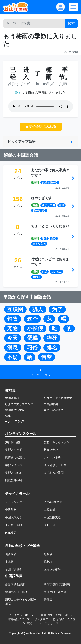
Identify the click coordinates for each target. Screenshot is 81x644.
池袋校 (48, 554)
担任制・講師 (14, 442)
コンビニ (56, 272)
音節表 (48, 600)
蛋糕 (32, 338)
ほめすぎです (41, 198)
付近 (44, 272)
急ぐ (54, 238)
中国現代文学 (14, 517)
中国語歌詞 (51, 404)
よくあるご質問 (54, 473)
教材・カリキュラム (56, 442)
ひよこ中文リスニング (19, 404)
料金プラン (51, 450)
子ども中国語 (14, 525)
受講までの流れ (15, 458)
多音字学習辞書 (15, 584)
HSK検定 (11, 533)
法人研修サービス (55, 465)
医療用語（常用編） (56, 592)
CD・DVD (50, 525)
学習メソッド (14, 450)
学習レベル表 (14, 465)
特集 (8, 416)
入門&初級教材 (53, 502)
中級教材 (11, 510)
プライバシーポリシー (22, 615)
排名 (52, 348)
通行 (44, 238)
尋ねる (37, 277)
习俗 (32, 348)
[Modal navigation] (73, 7)
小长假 (35, 329)
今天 (13, 338)
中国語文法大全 (15, 410)
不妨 (13, 357)
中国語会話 (12, 398)
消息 (13, 348)
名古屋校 (11, 554)
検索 (71, 23)
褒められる (39, 210)
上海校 (9, 562)
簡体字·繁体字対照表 (57, 584)
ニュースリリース (47, 623)
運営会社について (19, 619)
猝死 (52, 338)
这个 (32, 319)
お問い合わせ (64, 615)
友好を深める (50, 182)
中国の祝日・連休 (16, 592)
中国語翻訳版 (52, 517)
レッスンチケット (16, 502)
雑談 (35, 182)
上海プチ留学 (52, 570)
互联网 (15, 309)
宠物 (13, 329)
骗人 (38, 309)
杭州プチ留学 (14, 570)
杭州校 (48, 562)
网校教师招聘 (14, 480)
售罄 (47, 357)
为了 (57, 309)
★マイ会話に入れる (41, 127)
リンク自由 (41, 619)
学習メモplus (13, 473)
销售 (13, 319)
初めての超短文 (54, 410)
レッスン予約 (52, 458)
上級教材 (49, 510)
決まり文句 (48, 205)
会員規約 (46, 615)
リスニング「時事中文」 (59, 398)
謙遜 (62, 205)
